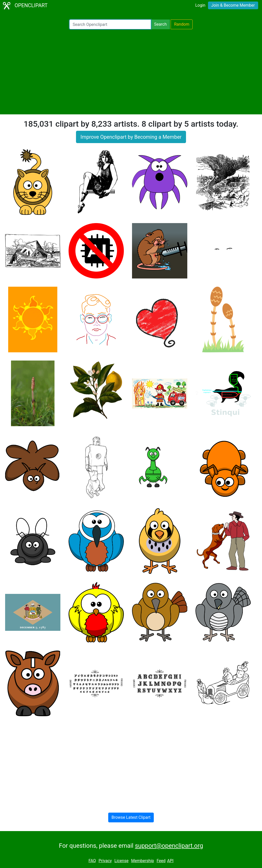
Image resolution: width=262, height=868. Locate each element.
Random (182, 24)
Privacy (105, 861)
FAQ (92, 861)
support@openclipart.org (169, 846)
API (170, 861)
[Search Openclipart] (110, 24)
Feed (161, 861)
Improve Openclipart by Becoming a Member (131, 137)
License (121, 861)
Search (160, 24)
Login (200, 5)
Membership (142, 861)
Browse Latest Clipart (131, 817)
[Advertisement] (131, 72)
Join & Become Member (233, 5)
